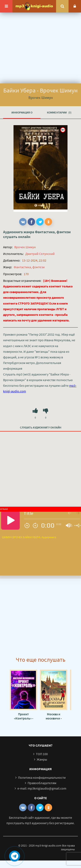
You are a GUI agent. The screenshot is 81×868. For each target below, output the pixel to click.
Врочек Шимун (25, 247)
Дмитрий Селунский (40, 254)
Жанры (42, 759)
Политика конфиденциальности (42, 777)
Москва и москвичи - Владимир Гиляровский (54, 716)
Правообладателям (42, 783)
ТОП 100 (42, 754)
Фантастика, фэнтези (53, 232)
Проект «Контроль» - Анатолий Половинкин (24, 716)
